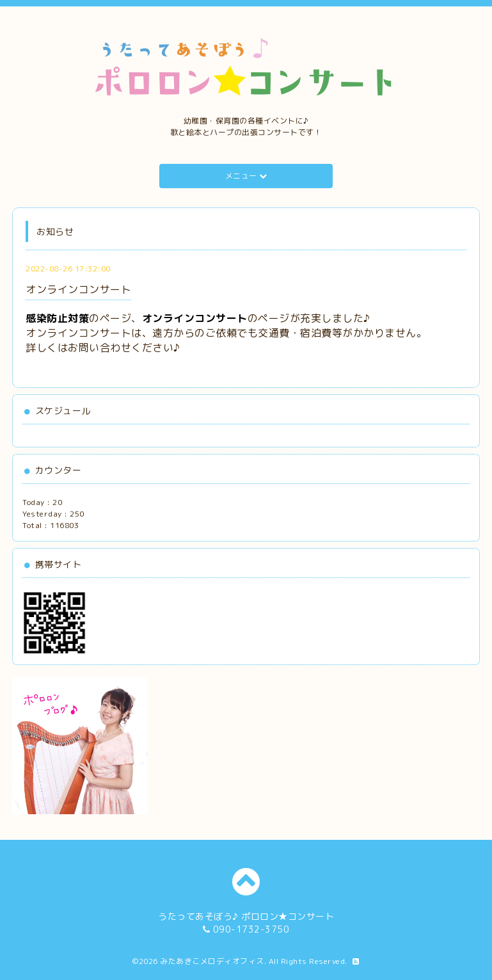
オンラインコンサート (78, 289)
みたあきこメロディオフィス (212, 961)
